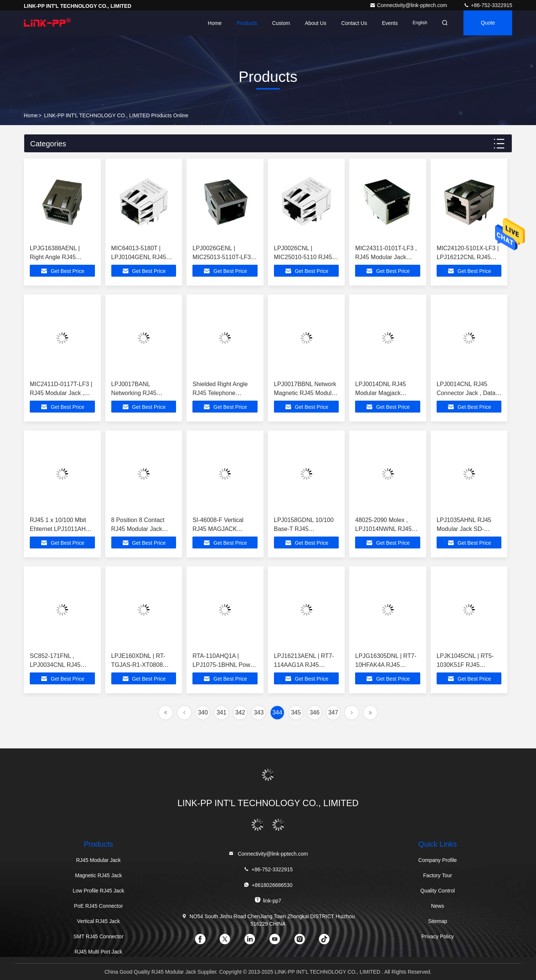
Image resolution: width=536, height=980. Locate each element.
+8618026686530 (268, 885)
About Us (313, 23)
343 (259, 712)
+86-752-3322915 (488, 5)
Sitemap (438, 921)
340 (203, 712)
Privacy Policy (438, 936)
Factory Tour (438, 875)
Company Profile (438, 860)
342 (240, 712)
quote (487, 23)
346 (315, 712)
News (438, 906)
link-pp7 (268, 900)
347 (333, 712)
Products (244, 23)
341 (222, 712)
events (388, 23)
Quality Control (438, 891)
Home (212, 23)
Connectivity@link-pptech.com (409, 5)
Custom (279, 23)
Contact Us (352, 23)
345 (296, 712)
